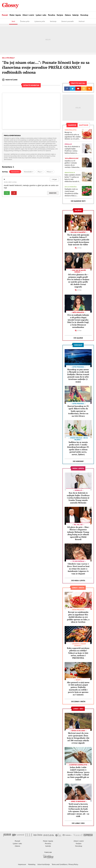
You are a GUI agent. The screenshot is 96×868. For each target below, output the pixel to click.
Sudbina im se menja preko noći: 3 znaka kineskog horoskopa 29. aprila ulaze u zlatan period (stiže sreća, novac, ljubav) (78, 448)
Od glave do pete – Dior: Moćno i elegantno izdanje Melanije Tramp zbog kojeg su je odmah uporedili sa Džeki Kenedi (78, 533)
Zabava (68, 15)
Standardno (15, 172)
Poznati (5, 15)
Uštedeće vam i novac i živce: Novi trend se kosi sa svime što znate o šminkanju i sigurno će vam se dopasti (78, 569)
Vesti (13, 21)
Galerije (75, 15)
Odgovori (53, 193)
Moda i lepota (15, 15)
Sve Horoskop (78, 461)
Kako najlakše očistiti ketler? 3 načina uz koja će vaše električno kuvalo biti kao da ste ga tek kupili (73, 178)
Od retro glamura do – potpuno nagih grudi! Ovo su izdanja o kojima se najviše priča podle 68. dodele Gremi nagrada (78, 281)
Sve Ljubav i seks (78, 823)
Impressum (22, 864)
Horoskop (84, 15)
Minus (50, 172)
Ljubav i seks (41, 15)
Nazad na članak (10, 80)
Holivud (82, 21)
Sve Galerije (78, 338)
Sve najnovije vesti (78, 201)
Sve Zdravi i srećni (78, 702)
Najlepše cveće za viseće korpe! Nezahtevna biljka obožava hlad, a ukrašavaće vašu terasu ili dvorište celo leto (71, 192)
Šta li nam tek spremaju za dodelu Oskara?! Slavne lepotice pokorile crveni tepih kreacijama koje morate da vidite (78, 240)
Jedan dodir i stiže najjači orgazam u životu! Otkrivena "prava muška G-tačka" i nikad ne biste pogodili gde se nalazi (78, 773)
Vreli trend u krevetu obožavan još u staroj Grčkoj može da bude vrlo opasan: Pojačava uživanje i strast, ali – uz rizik (78, 810)
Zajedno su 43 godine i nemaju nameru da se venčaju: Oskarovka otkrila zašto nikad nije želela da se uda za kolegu (72, 164)
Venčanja (53, 21)
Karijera (60, 15)
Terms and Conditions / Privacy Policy (65, 864)
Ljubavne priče (40, 21)
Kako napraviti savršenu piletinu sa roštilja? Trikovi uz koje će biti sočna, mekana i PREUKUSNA (78, 653)
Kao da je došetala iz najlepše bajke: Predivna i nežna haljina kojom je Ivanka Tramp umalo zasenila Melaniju (72, 150)
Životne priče (25, 21)
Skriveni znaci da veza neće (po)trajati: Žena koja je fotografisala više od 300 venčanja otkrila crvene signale (78, 738)
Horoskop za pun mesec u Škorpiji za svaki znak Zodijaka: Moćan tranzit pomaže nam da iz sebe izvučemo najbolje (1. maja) (78, 376)
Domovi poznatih (68, 21)
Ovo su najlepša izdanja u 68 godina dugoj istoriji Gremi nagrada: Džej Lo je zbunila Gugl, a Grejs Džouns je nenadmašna (78, 321)
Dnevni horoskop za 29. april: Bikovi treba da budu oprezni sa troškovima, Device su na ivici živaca (78, 411)
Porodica (52, 15)
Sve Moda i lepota (78, 581)
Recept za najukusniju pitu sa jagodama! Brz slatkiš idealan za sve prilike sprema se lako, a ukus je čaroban (73, 136)
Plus (40, 172)
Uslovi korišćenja (44, 864)
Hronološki (29, 172)
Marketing (32, 864)
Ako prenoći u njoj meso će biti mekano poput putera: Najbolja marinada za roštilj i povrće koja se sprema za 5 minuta (78, 688)
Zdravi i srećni (28, 15)
